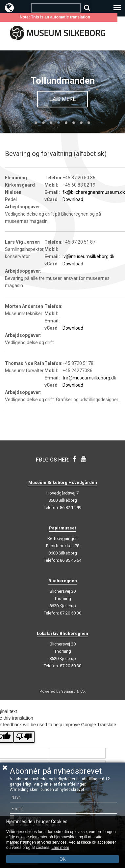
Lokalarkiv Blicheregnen (63, 633)
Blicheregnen (63, 581)
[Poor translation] (24, 737)
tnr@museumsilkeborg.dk (89, 378)
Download (73, 199)
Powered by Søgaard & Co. (63, 691)
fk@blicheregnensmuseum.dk (94, 192)
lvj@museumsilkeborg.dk (88, 256)
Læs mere (63, 99)
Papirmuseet (63, 528)
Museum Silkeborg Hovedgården (63, 482)
